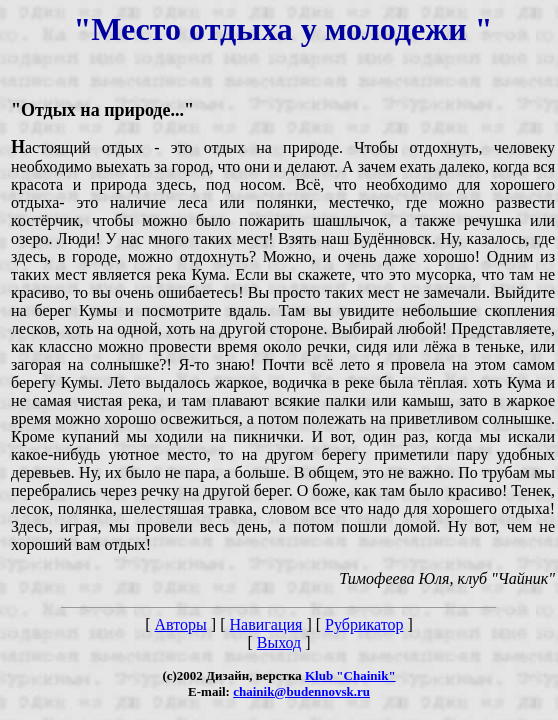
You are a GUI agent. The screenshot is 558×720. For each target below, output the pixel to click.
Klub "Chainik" (350, 675)
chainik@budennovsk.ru (301, 691)
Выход (279, 642)
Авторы (181, 624)
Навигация (265, 624)
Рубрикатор (364, 624)
